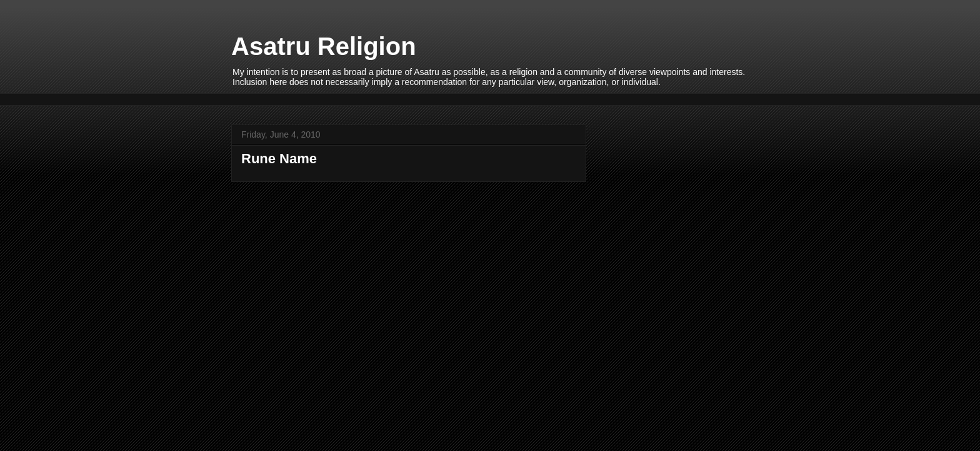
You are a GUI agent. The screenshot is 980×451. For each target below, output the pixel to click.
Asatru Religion (324, 46)
